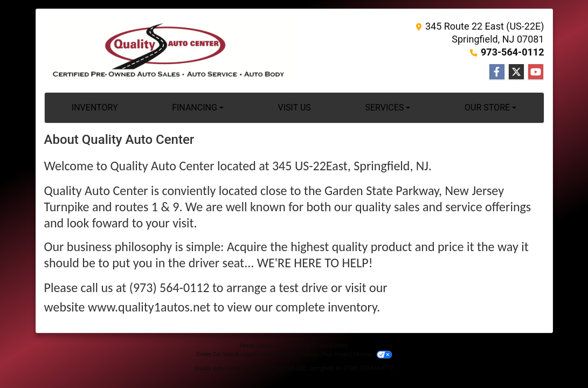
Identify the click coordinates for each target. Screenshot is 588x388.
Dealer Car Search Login (225, 354)
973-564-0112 (512, 52)
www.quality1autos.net (149, 307)
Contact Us (298, 346)
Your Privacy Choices (357, 354)
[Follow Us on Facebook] (497, 72)
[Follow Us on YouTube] (536, 72)
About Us (270, 346)
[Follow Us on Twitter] (516, 72)
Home (247, 346)
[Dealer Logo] (169, 51)
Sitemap (308, 354)
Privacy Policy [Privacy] (331, 346)
